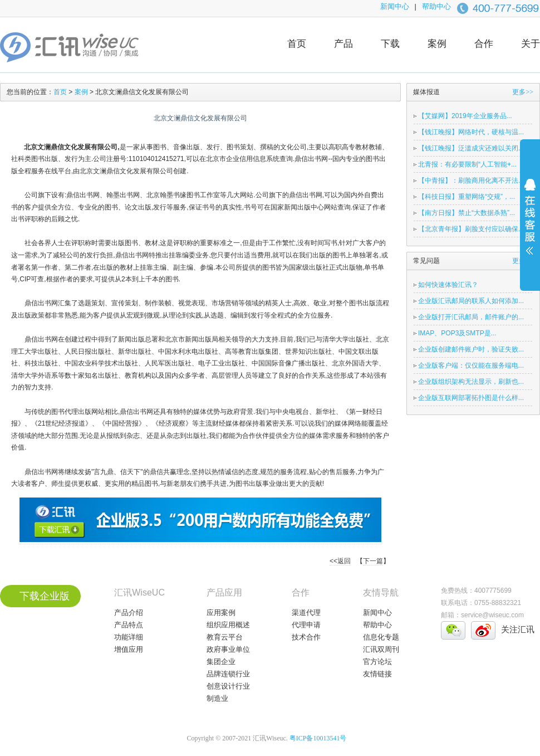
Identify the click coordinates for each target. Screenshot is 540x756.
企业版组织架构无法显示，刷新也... (471, 382)
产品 (343, 44)
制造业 (217, 698)
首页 (297, 44)
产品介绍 (129, 613)
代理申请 (306, 625)
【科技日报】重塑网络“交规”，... (467, 197)
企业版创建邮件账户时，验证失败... (471, 349)
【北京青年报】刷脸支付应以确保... (471, 229)
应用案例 (221, 613)
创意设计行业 (228, 686)
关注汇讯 (518, 629)
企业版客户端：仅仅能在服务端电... (471, 365)
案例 (437, 44)
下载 (390, 44)
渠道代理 (306, 613)
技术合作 (306, 637)
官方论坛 (377, 662)
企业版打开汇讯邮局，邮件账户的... (471, 317)
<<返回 (340, 561)
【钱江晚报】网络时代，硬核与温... (471, 132)
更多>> (523, 92)
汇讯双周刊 (381, 649)
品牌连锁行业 (228, 674)
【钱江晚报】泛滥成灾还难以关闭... (471, 148)
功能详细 (129, 637)
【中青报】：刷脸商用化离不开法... (471, 181)
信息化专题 (381, 637)
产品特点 (129, 625)
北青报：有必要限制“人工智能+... (467, 164)
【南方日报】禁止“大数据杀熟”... (467, 213)
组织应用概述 (228, 625)
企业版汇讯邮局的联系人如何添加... (471, 301)
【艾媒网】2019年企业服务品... (465, 116)
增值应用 (129, 649)
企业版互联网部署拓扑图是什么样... (471, 398)
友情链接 (377, 674)
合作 (484, 44)
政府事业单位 (228, 649)
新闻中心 (395, 6)
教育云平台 (225, 637)
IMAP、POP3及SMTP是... (457, 333)
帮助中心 (436, 6)
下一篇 (373, 561)
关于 (531, 44)
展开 (530, 224)
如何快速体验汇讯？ (448, 285)
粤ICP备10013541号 (318, 738)
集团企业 (221, 662)
